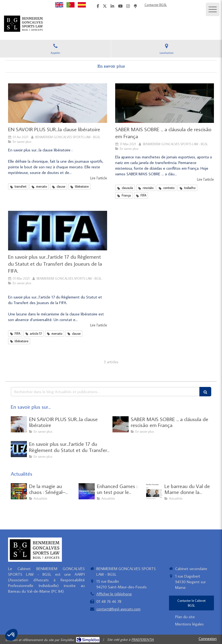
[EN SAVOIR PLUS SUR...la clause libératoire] (58, 103)
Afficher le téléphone (114, 594)
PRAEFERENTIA (142, 639)
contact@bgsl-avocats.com (118, 609)
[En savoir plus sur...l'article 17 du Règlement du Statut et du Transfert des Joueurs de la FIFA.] (58, 231)
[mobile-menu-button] (213, 9)
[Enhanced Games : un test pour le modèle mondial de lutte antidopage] (87, 491)
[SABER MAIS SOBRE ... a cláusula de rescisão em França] (165, 103)
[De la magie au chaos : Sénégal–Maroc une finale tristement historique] (19, 491)
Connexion (208, 638)
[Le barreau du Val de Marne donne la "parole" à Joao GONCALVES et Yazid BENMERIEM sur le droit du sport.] (154, 491)
